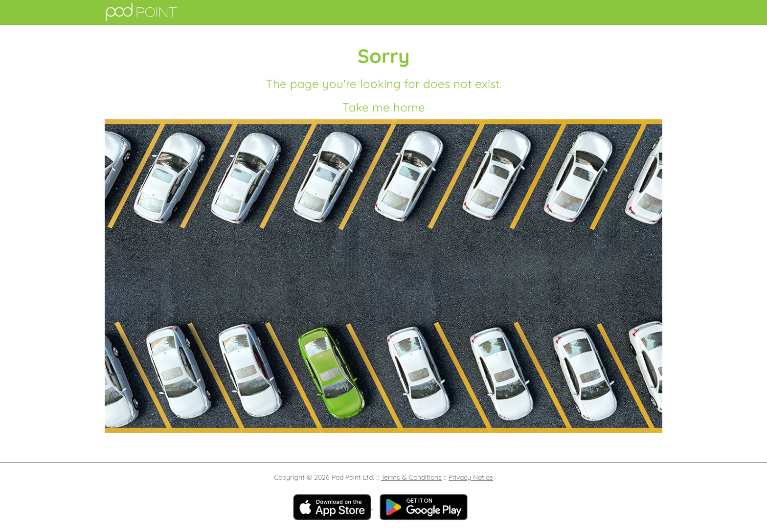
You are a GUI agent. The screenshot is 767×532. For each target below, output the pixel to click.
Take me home (384, 107)
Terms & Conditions (411, 477)
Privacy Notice (471, 477)
